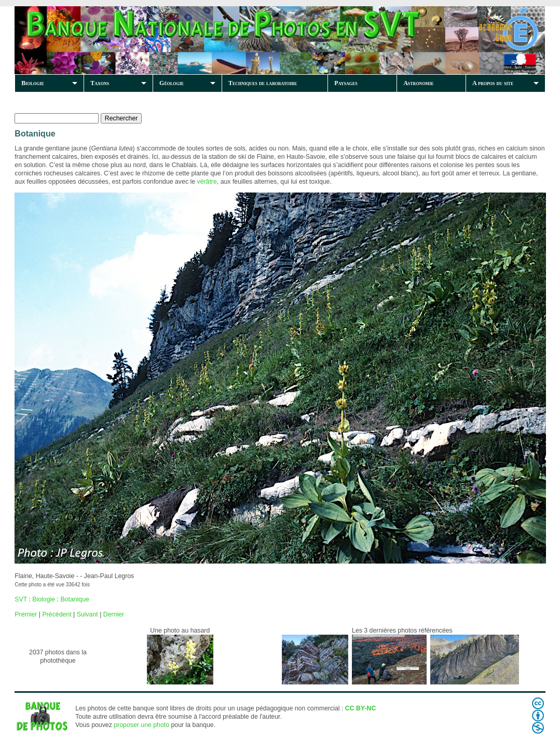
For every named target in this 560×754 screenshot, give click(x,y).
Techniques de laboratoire (263, 83)
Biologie (33, 83)
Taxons (100, 83)
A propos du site (493, 83)
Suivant (87, 614)
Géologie (172, 83)
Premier (26, 614)
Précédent (57, 614)
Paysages (346, 83)
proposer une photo (141, 725)
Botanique (74, 599)
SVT (21, 599)
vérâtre (207, 182)
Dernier (114, 614)
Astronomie (418, 83)
